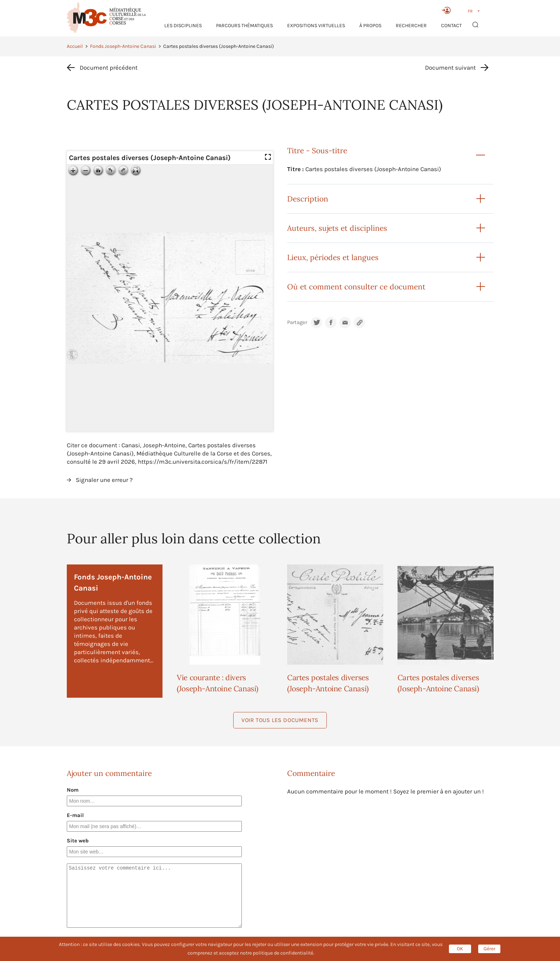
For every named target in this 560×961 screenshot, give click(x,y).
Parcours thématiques (244, 26)
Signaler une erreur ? (104, 480)
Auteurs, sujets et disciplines (337, 228)
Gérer (489, 949)
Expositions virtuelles (316, 26)
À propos (370, 26)
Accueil (75, 46)
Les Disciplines (183, 26)
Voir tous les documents (280, 720)
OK (460, 949)
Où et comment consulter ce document (356, 287)
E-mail (75, 815)
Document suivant (450, 68)
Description (308, 199)
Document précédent (109, 68)
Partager (297, 322)
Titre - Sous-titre (317, 151)
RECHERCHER (411, 26)
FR (470, 11)
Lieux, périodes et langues (333, 257)
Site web (78, 841)
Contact (451, 26)
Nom (73, 790)
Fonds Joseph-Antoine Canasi (123, 46)
